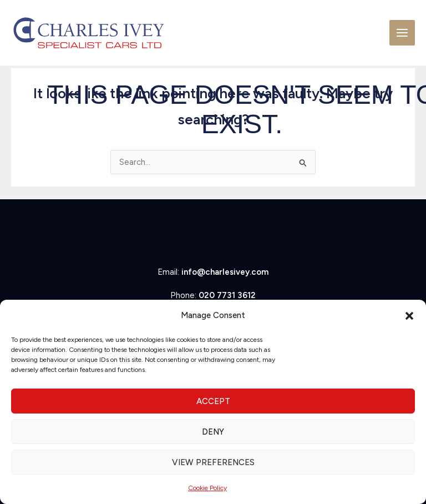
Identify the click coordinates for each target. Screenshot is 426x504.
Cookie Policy (207, 488)
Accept (213, 401)
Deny (213, 432)
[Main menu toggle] (402, 33)
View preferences (213, 462)
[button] (409, 316)
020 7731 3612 (227, 295)
